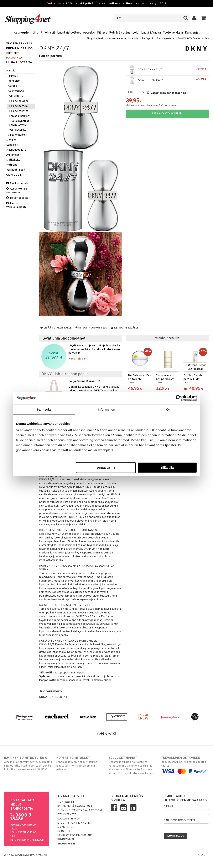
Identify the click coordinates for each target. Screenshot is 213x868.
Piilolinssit (48, 33)
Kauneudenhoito (26, 33)
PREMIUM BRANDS (19, 48)
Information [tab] (106, 409)
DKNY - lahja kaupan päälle (65, 374)
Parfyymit (147, 39)
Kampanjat (192, 33)
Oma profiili (66, 802)
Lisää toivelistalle (56, 328)
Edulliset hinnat (69, 819)
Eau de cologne (19, 101)
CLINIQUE (14, 175)
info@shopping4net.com (27, 840)
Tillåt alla (167, 468)
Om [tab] (169, 409)
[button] (204, 18)
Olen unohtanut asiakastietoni (80, 811)
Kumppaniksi (66, 840)
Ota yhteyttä (67, 815)
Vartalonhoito (18, 135)
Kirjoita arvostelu (91, 328)
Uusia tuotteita (19, 63)
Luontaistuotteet (69, 33)
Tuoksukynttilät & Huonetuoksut (20, 123)
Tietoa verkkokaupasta (16, 205)
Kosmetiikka (17, 91)
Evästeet (64, 831)
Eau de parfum (165, 39)
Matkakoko (13, 160)
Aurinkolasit (14, 155)
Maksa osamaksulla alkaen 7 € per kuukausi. (153, 106)
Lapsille (12, 145)
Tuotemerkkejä (173, 33)
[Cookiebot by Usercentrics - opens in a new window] (179, 398)
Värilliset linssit (16, 170)
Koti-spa (12, 165)
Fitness (102, 33)
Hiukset (14, 76)
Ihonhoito (15, 81)
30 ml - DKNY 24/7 (167, 70)
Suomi (203, 856)
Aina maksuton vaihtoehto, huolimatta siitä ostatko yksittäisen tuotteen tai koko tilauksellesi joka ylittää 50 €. (28, 764)
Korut (13, 86)
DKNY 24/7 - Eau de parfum (193, 39)
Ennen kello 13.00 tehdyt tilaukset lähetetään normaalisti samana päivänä (80, 764)
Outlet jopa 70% (59, 4)
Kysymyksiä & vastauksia (17, 191)
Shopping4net (95, 39)
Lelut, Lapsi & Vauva (147, 33)
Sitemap (41, 856)
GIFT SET (13, 53)
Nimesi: (168, 806)
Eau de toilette (19, 111)
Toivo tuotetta (17, 198)
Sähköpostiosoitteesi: (180, 821)
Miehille (12, 140)
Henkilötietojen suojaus (75, 836)
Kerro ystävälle (125, 328)
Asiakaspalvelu (17, 183)
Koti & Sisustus (120, 33)
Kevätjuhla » (77, 359)
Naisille (134, 39)
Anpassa (106, 468)
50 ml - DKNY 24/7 (167, 80)
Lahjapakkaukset (20, 116)
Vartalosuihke (18, 130)
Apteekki (89, 33)
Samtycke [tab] (44, 409)
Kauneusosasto (16, 150)
